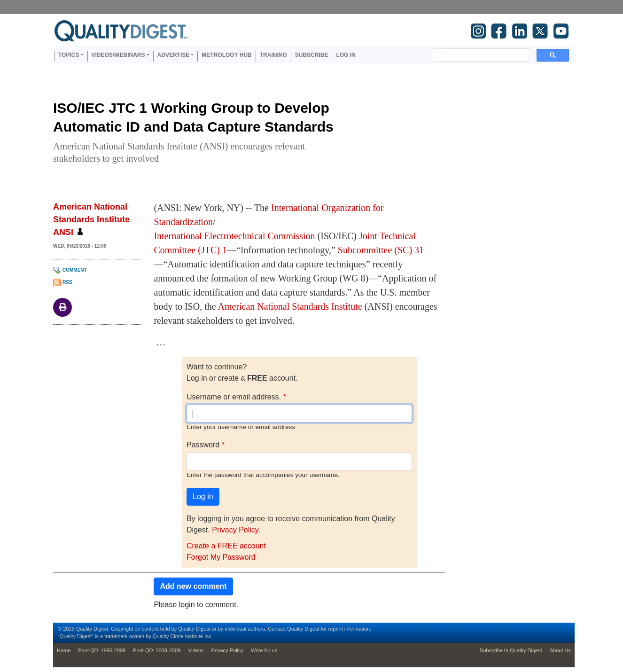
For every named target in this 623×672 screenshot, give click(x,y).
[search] (480, 55)
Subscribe (312, 55)
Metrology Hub (226, 55)
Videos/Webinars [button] (118, 55)
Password (203, 445)
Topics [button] (69, 55)
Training (273, 55)
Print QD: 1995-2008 (102, 650)
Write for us (264, 650)
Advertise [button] (174, 55)
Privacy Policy (235, 530)
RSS (67, 282)
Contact (277, 629)
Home (64, 650)
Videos (196, 650)
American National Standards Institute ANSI (91, 219)
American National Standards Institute (290, 306)
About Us (560, 650)
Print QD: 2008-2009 (157, 650)
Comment (75, 270)
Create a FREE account (226, 546)
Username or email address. (234, 397)
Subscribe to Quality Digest (511, 650)
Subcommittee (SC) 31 (381, 250)
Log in (346, 55)
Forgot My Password (221, 557)
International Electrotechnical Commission (234, 236)
